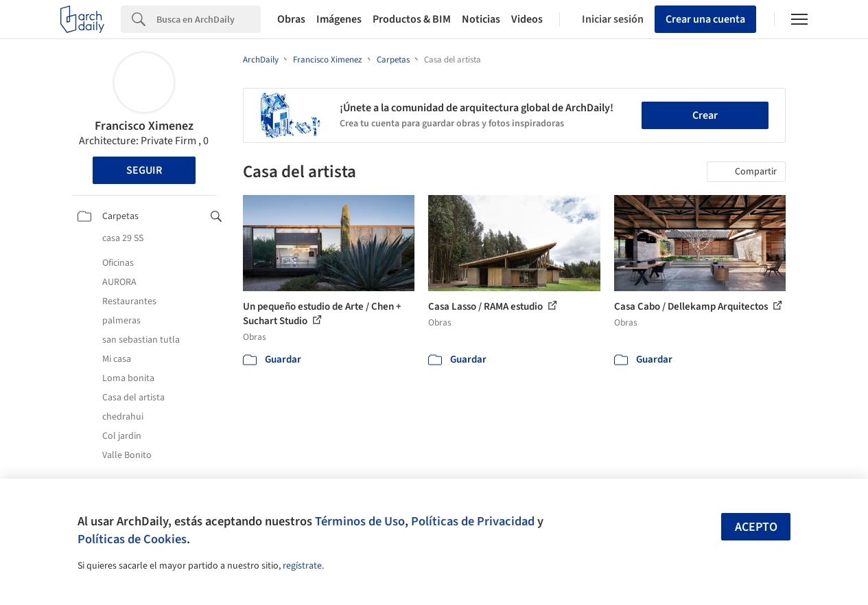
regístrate (302, 566)
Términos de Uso (360, 521)
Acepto (756, 527)
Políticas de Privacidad (473, 521)
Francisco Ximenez (144, 126)
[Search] (209, 19)
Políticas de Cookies (132, 539)
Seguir (144, 170)
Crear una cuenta (705, 19)
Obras (291, 19)
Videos (527, 19)
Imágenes (339, 19)
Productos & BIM (412, 19)
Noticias (481, 19)
